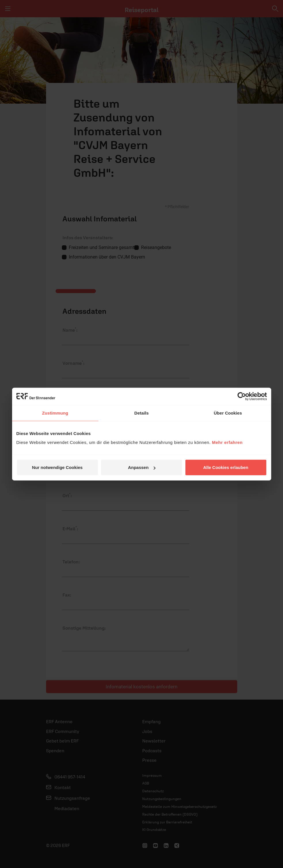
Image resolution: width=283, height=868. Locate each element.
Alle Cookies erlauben (226, 467)
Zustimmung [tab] (55, 413)
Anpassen (142, 467)
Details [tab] (142, 413)
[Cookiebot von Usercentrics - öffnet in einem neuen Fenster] (242, 396)
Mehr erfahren (227, 442)
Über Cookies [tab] (228, 413)
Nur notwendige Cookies (57, 467)
